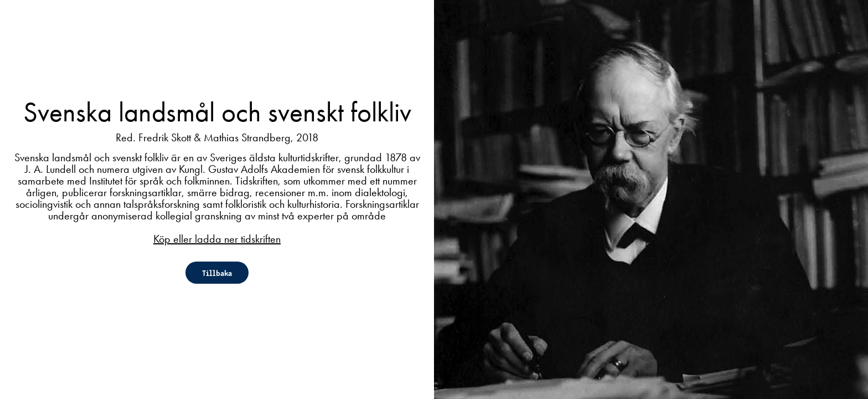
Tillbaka (217, 273)
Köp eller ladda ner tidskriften (217, 239)
